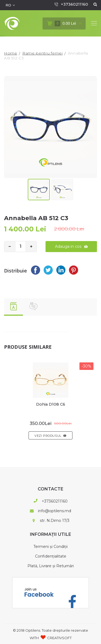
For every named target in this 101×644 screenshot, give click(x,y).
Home (11, 53)
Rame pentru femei (43, 53)
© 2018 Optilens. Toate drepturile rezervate (50, 630)
